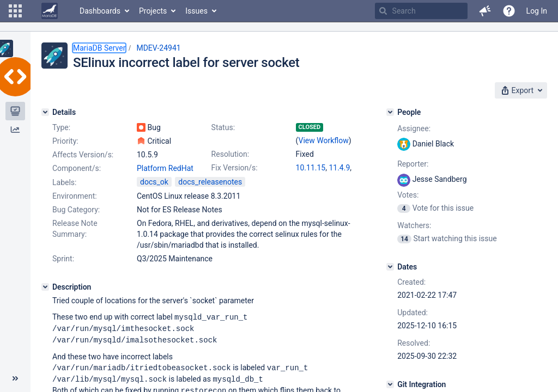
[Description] (45, 287)
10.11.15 (311, 168)
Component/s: (77, 168)
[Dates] (390, 267)
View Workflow (324, 140)
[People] (390, 112)
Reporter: (413, 164)
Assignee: (414, 128)
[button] (15, 11)
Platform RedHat (165, 168)
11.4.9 (339, 168)
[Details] (45, 112)
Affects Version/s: (83, 155)
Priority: (65, 141)
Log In (537, 11)
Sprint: (63, 259)
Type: (61, 127)
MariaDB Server (99, 48)
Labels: (64, 182)
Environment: (75, 196)
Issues (196, 11)
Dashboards (100, 11)
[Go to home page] (50, 11)
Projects (153, 11)
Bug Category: (76, 210)
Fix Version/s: (235, 168)
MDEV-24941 (158, 48)
